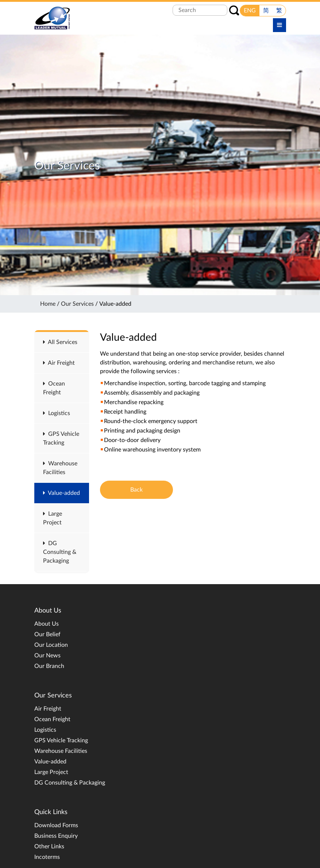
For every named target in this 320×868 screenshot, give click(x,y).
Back (136, 490)
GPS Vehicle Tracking (61, 740)
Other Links (49, 847)
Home (48, 304)
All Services (60, 342)
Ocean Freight (52, 719)
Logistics (57, 413)
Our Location (51, 645)
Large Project (51, 772)
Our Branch (49, 666)
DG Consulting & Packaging (60, 552)
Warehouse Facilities (61, 751)
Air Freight (59, 363)
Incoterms (47, 857)
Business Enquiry (56, 836)
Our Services (77, 304)
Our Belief (47, 634)
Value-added (61, 493)
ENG (250, 11)
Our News (47, 656)
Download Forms (56, 825)
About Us (47, 624)
